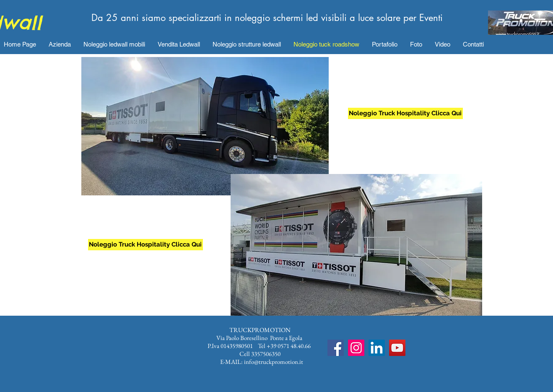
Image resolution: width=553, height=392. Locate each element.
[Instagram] (356, 348)
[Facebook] (336, 348)
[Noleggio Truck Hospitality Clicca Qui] (145, 245)
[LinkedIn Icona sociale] (377, 348)
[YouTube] (397, 348)
